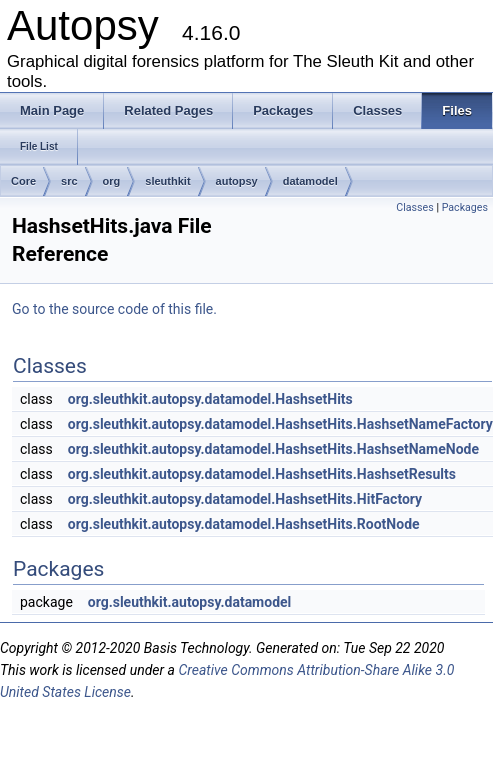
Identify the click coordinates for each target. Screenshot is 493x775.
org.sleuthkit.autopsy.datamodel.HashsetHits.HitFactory (245, 499)
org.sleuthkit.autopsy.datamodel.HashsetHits (210, 399)
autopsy (237, 181)
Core (23, 181)
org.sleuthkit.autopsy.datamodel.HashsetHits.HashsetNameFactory (280, 424)
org (112, 181)
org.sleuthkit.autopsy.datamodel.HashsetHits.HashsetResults (262, 474)
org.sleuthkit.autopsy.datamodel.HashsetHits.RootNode (244, 524)
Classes (414, 207)
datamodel (310, 181)
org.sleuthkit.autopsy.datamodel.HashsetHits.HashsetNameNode (273, 449)
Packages (465, 207)
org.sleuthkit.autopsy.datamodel (190, 602)
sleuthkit (167, 181)
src (69, 181)
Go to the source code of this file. (114, 309)
